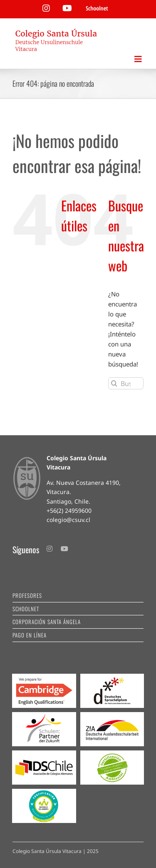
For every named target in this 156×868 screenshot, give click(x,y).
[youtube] (64, 549)
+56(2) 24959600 (69, 511)
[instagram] (50, 549)
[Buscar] (114, 383)
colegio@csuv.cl (68, 520)
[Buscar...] (126, 383)
